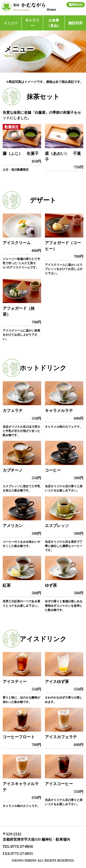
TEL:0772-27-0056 (18, 846)
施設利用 (75, 23)
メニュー (11, 23)
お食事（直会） (54, 23)
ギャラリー (32, 23)
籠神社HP (76, 5)
